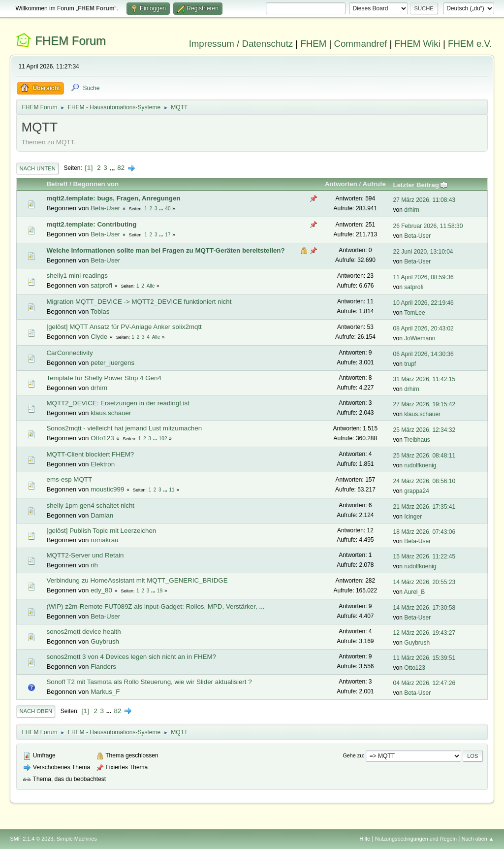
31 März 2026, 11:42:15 (425, 379)
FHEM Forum (70, 41)
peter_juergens (112, 363)
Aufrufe (374, 184)
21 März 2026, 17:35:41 (425, 507)
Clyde (99, 337)
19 (160, 591)
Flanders (103, 667)
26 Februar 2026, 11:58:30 (428, 226)
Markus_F (105, 692)
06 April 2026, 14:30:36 (424, 354)
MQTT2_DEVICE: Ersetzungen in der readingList (118, 403)
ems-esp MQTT (69, 479)
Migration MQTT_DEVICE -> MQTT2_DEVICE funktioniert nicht (139, 302)
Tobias (100, 311)
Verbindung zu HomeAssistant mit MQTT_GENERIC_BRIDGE (137, 580)
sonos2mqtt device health (83, 632)
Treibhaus (417, 440)
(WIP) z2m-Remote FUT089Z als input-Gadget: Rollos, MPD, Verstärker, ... (155, 606)
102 (163, 439)
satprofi (101, 285)
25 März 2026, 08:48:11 (425, 456)
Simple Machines (77, 839)
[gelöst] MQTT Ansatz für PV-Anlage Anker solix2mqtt (124, 327)
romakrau (104, 540)
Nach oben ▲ (478, 839)
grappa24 (417, 491)
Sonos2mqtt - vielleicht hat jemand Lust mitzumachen (124, 428)
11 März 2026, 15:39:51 (425, 658)
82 (121, 168)
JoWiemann (420, 338)
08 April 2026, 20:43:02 (424, 328)
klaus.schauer (111, 413)
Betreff (57, 184)
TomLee (415, 313)
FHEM (313, 44)
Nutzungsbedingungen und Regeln (416, 839)
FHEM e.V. (470, 44)
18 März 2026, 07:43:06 (425, 532)
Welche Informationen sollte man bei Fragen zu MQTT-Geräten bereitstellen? (165, 250)
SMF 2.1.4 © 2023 (31, 839)
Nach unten (37, 168)
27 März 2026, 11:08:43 (425, 200)
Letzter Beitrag (421, 185)
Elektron (103, 464)
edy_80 (101, 590)
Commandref (360, 44)
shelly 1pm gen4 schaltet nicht (90, 506)
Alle (151, 286)
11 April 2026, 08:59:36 (424, 277)
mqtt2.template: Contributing (91, 224)
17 (168, 235)
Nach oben (36, 711)
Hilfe (365, 839)
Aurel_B (415, 592)
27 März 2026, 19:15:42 (425, 404)
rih (94, 565)
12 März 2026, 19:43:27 (425, 633)
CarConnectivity (69, 353)
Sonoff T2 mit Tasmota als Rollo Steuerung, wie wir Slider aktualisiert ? (149, 682)
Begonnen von (96, 184)
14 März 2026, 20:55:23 (425, 582)
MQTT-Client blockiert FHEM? (90, 454)
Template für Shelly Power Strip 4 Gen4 (104, 378)
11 (172, 490)
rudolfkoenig (420, 465)
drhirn (412, 210)
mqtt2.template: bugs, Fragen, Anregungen (113, 198)
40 (168, 209)
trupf (410, 364)
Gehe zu (353, 755)
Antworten (341, 184)
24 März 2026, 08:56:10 (425, 481)
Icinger (413, 517)
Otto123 (102, 438)
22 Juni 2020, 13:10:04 (423, 252)
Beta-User (105, 208)
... (113, 168)
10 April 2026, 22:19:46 (424, 303)
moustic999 (107, 489)
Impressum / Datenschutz (241, 44)
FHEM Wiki (418, 44)
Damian (102, 515)
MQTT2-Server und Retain (85, 555)
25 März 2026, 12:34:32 (425, 430)
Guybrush (105, 641)
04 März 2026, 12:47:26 (425, 683)
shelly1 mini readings (77, 276)
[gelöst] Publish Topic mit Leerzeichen (101, 531)
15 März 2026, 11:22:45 (425, 556)
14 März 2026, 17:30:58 (425, 608)
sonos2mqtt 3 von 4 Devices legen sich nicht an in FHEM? (131, 657)
